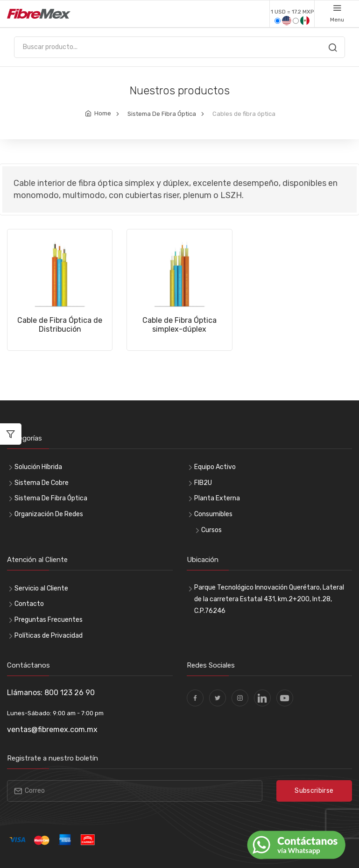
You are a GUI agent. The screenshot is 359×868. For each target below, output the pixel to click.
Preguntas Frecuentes (49, 620)
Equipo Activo (215, 467)
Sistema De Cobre (42, 483)
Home (103, 113)
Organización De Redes (49, 514)
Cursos (211, 530)
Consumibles (213, 514)
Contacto (29, 604)
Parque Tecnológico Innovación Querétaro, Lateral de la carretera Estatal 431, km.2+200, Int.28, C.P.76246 (269, 599)
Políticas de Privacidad (49, 636)
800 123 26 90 (70, 693)
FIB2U (203, 483)
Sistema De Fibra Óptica (162, 114)
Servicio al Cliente (41, 588)
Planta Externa (217, 498)
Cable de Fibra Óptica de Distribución (60, 324)
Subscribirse (314, 791)
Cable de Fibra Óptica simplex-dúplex (179, 324)
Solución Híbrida (38, 467)
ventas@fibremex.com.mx (52, 729)
